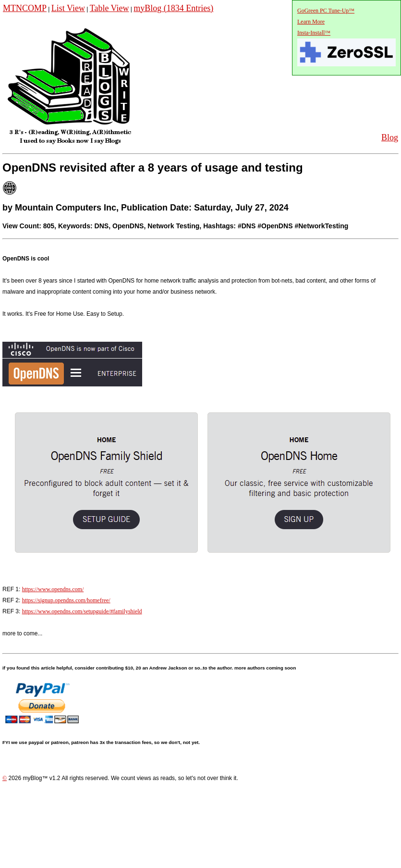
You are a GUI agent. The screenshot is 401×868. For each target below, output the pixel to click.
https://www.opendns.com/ (53, 589)
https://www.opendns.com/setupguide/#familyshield (82, 611)
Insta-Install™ (314, 33)
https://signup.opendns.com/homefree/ (66, 600)
